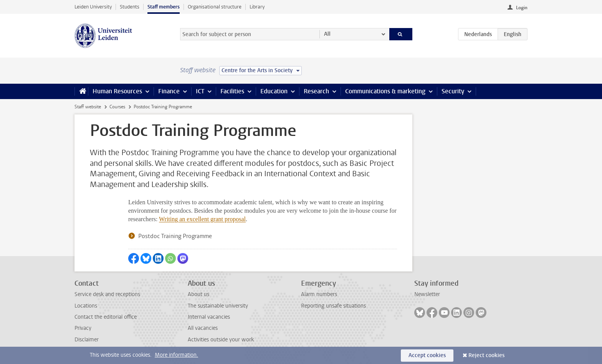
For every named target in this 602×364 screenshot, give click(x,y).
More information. (176, 355)
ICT (200, 91)
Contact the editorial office (106, 317)
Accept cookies (427, 355)
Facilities (232, 91)
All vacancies (203, 328)
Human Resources (117, 91)
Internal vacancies (209, 317)
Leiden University (93, 7)
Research (316, 91)
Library (257, 7)
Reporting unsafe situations (333, 306)
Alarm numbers (319, 294)
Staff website (88, 107)
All (327, 34)
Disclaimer (87, 340)
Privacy (83, 328)
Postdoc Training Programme (175, 236)
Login (522, 8)
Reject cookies (486, 355)
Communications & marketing (385, 91)
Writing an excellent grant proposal (202, 219)
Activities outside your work (221, 340)
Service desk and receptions (107, 294)
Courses (117, 107)
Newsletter (427, 294)
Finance (169, 91)
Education (274, 91)
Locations (86, 306)
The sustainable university (218, 306)
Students (130, 7)
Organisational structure (215, 7)
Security (453, 91)
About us (198, 294)
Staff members (164, 7)
